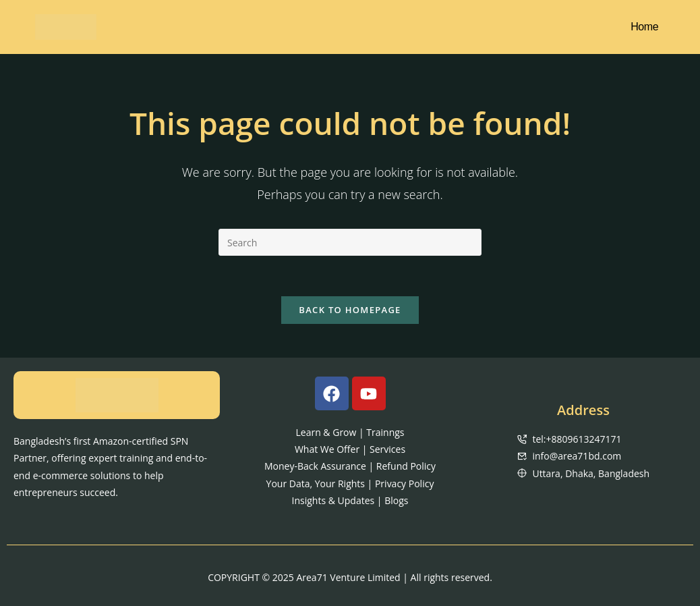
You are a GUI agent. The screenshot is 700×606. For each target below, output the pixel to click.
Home (644, 27)
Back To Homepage (350, 310)
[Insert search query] (350, 242)
